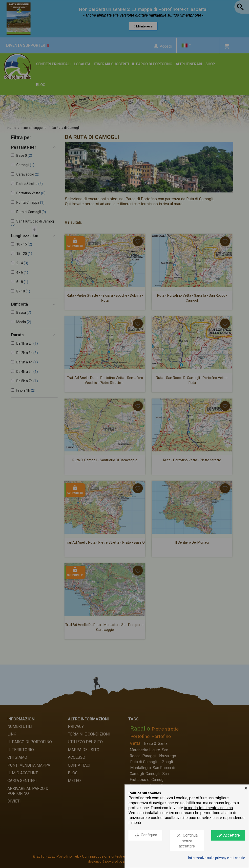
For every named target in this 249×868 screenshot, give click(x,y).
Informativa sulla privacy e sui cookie (217, 858)
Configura (145, 835)
